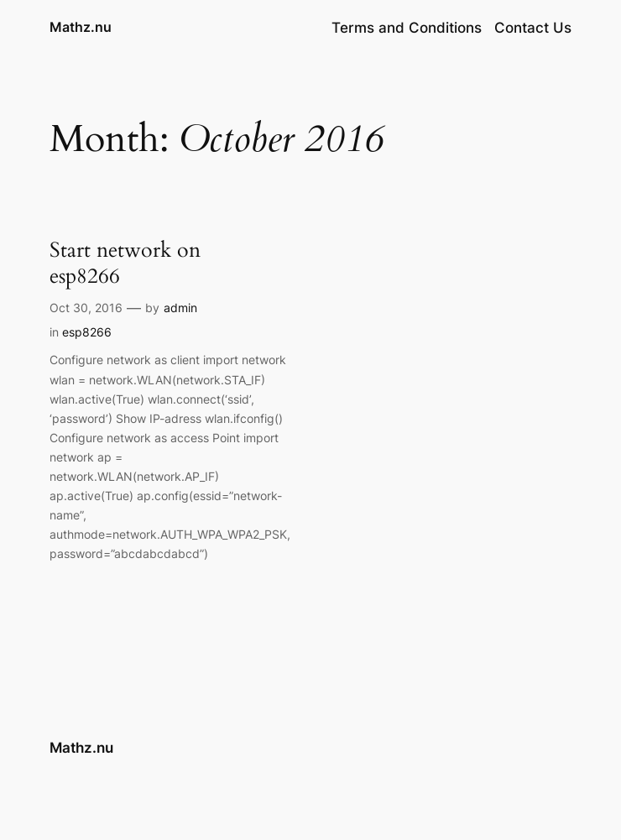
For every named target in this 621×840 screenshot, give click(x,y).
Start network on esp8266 (125, 263)
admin (180, 308)
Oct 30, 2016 (86, 308)
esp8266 (87, 332)
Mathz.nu (81, 27)
